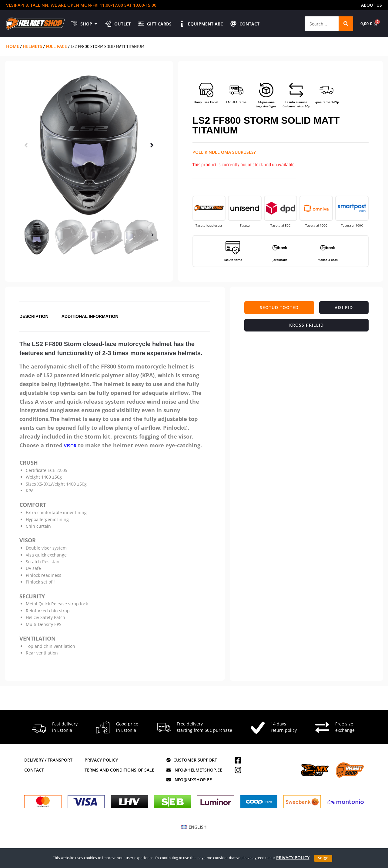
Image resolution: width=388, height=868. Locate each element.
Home (13, 46)
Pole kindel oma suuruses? (224, 152)
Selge (323, 858)
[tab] (279, 308)
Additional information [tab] (90, 318)
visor (70, 449)
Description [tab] (34, 318)
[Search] (345, 24)
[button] (26, 145)
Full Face (56, 46)
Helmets (32, 46)
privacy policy (293, 858)
